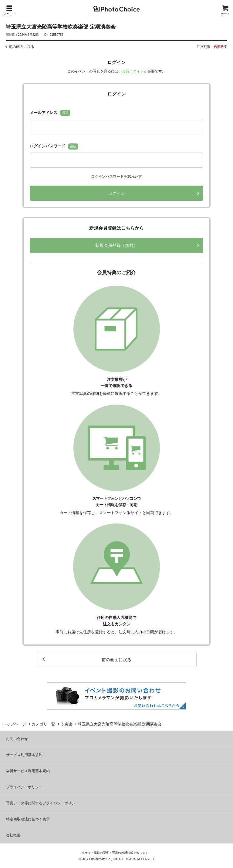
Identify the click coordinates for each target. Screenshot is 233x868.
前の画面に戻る (22, 47)
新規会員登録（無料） (116, 245)
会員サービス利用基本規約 (28, 771)
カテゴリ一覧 (43, 724)
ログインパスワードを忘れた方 (116, 177)
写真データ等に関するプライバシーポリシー (42, 803)
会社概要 (13, 835)
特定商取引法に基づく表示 (28, 819)
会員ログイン (133, 71)
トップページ (14, 724)
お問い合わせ (17, 739)
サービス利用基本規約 (24, 755)
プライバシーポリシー (24, 787)
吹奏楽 (67, 724)
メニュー (9, 11)
